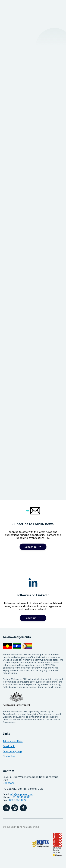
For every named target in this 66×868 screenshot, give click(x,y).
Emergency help (12, 751)
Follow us (30, 618)
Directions (9, 783)
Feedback (9, 746)
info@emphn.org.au (21, 794)
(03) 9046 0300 (21, 797)
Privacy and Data (13, 741)
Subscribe (30, 547)
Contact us (9, 756)
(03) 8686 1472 (17, 800)
